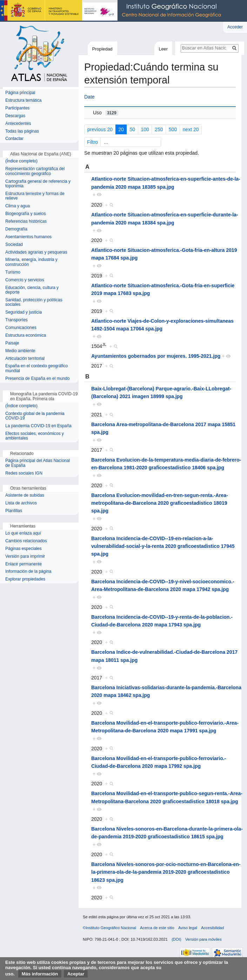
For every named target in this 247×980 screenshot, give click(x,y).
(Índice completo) (21, 161)
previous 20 (100, 129)
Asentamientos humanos (28, 237)
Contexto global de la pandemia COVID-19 (35, 416)
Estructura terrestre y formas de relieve (35, 196)
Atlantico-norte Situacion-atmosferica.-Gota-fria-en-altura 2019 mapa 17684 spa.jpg (164, 254)
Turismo (13, 272)
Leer (163, 49)
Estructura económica (26, 335)
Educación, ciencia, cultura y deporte (32, 290)
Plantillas (14, 511)
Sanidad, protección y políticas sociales (34, 303)
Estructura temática (23, 100)
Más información (40, 974)
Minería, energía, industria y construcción (31, 262)
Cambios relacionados (26, 541)
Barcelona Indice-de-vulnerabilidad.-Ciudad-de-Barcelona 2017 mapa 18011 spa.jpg (164, 656)
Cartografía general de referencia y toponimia (38, 184)
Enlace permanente (24, 564)
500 (173, 129)
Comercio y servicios (25, 280)
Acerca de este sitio (157, 928)
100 (145, 129)
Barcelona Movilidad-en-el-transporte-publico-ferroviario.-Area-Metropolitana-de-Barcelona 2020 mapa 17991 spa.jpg (165, 727)
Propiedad (102, 49)
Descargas (15, 116)
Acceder (235, 27)
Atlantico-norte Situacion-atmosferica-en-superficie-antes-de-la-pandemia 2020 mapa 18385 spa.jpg (166, 183)
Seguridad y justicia (24, 312)
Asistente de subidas (25, 495)
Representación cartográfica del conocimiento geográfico (35, 171)
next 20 (191, 129)
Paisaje (12, 343)
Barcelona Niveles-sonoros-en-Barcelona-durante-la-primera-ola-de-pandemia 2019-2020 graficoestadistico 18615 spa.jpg (167, 833)
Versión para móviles (203, 939)
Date (89, 97)
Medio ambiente (20, 351)
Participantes (17, 108)
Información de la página (28, 572)
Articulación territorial (25, 359)
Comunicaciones (21, 328)
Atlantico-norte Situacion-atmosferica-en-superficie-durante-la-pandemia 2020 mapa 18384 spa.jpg (165, 219)
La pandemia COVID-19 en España (38, 426)
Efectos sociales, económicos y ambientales (35, 436)
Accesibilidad (212, 928)
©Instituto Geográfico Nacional (109, 928)
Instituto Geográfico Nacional (112, 11)
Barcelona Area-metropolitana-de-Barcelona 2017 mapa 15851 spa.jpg (163, 428)
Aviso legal (188, 928)
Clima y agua (18, 206)
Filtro (123, 142)
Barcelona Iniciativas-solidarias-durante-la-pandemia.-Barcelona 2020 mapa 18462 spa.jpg (166, 691)
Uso (106, 113)
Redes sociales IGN (24, 473)
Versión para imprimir (25, 556)
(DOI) (176, 939)
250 (159, 129)
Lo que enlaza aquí (23, 533)
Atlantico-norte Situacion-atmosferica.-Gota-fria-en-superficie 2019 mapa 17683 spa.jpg (163, 289)
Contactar (14, 139)
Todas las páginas (22, 131)
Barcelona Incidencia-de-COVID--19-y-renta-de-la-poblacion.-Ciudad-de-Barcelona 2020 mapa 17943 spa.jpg (162, 621)
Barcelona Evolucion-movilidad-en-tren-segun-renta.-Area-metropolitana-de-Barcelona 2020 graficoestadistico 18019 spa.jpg (160, 503)
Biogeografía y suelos (25, 214)
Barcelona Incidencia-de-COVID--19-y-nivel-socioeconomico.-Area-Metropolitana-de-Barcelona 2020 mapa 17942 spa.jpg (163, 585)
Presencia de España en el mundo (37, 379)
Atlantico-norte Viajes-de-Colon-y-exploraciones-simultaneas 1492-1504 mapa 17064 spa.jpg (162, 325)
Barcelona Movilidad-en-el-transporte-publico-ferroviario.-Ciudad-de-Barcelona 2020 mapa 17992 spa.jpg (159, 762)
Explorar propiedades (25, 579)
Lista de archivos (21, 503)
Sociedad (14, 245)
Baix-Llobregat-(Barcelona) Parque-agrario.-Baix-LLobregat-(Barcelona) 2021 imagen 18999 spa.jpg (161, 392)
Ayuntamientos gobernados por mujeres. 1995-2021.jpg (156, 356)
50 (132, 129)
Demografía (16, 229)
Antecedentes (18, 124)
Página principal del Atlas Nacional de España (38, 463)
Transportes (16, 320)
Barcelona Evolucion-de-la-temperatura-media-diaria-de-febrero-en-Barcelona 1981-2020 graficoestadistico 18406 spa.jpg (166, 464)
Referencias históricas (26, 221)
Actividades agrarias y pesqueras (36, 252)
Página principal (20, 93)
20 (121, 129)
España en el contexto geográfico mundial (36, 368)
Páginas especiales (23, 549)
